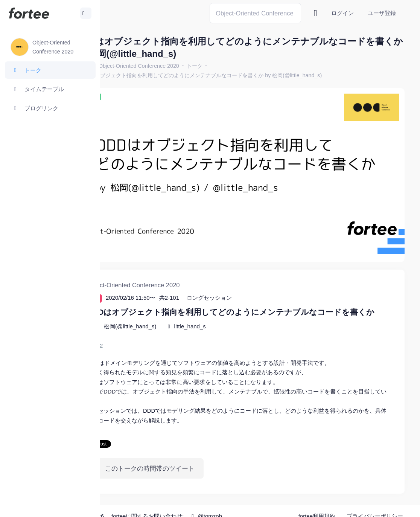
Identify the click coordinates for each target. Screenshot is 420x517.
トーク (236, 66)
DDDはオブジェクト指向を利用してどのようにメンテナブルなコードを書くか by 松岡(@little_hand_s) (242, 75)
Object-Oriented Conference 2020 (180, 66)
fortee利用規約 (317, 506)
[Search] (255, 13)
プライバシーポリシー (375, 506)
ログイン (342, 13)
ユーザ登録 (382, 13)
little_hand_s (231, 316)
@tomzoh (247, 506)
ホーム (125, 66)
